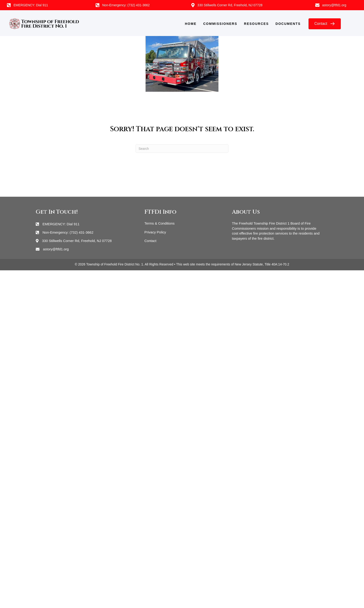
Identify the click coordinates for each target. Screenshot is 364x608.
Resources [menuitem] (256, 24)
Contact (150, 241)
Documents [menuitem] (288, 24)
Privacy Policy (155, 232)
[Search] (182, 149)
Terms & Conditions (159, 223)
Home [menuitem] (191, 24)
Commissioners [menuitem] (220, 24)
